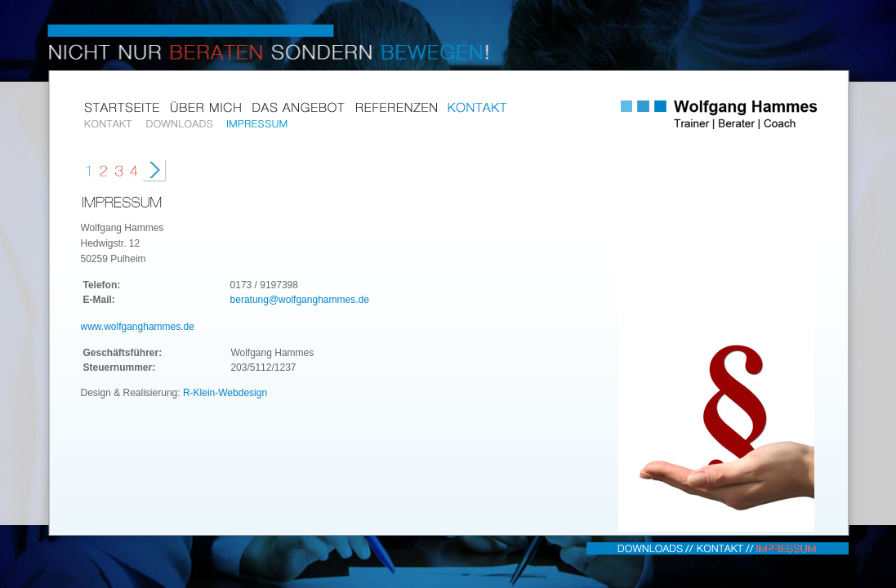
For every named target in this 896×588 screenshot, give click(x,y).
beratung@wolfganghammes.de (300, 300)
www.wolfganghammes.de (138, 327)
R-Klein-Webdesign (225, 393)
